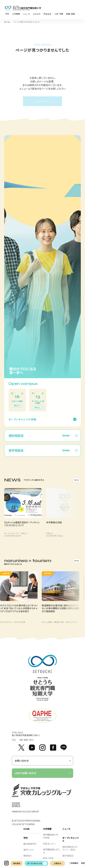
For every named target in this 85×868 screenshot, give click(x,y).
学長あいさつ (49, 846)
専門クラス (29, 852)
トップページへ (42, 101)
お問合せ (58, 863)
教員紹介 (28, 858)
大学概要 (47, 831)
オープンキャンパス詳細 (22, 422)
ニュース (66, 831)
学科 (26, 841)
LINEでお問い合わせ (43, 776)
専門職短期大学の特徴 (51, 839)
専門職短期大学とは (52, 854)
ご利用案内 (74, 863)
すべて (77, 483)
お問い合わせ (43, 763)
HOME (27, 831)
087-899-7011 (27, 743)
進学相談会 (68, 858)
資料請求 (17, 863)
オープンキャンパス (35, 863)
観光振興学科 (30, 846)
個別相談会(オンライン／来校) (70, 851)
